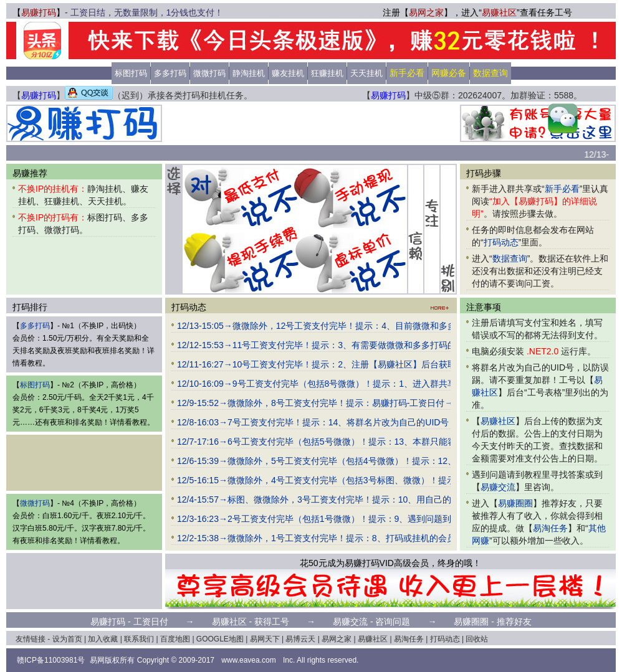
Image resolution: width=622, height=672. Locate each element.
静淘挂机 (249, 73)
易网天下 (265, 639)
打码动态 (501, 242)
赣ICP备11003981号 (51, 660)
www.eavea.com (248, 660)
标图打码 (131, 73)
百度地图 (175, 639)
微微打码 (209, 73)
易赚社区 (499, 12)
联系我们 (139, 639)
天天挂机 (366, 73)
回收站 (477, 639)
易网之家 (426, 12)
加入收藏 (103, 639)
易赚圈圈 (515, 503)
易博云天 (300, 639)
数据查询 (510, 258)
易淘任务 (550, 528)
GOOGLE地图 (220, 639)
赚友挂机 (288, 73)
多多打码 (170, 73)
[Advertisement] (311, 123)
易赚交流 (498, 487)
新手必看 (562, 189)
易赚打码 (39, 12)
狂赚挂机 (327, 73)
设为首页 (67, 639)
